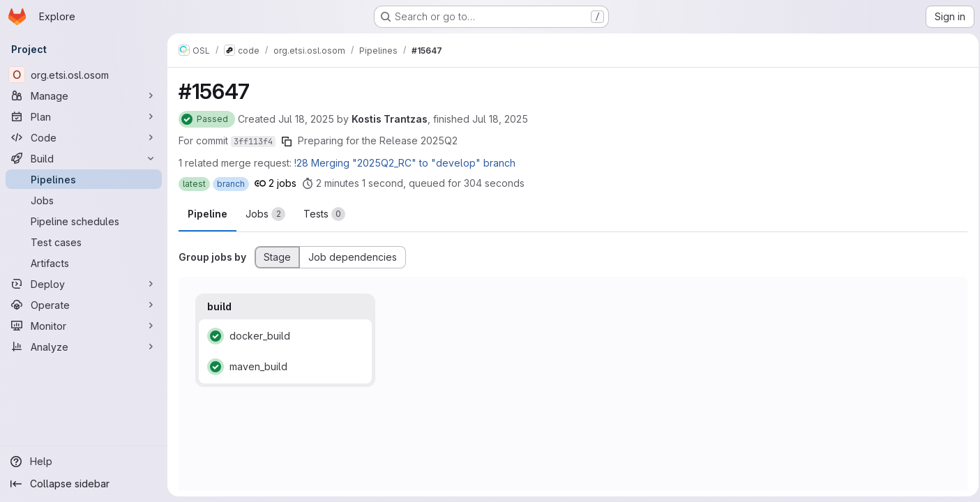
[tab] (265, 214)
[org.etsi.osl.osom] (84, 75)
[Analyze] (84, 347)
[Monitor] (84, 326)
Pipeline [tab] (208, 214)
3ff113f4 (253, 142)
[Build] (84, 158)
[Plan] (84, 116)
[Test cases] (84, 242)
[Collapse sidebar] (84, 484)
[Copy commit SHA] (287, 142)
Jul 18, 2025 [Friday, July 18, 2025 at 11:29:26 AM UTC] (306, 119)
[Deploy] (84, 284)
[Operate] (84, 305)
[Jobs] (84, 200)
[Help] (84, 462)
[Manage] (84, 96)
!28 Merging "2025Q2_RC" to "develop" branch (405, 163)
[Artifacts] (84, 263)
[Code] (84, 137)
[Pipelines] (84, 179)
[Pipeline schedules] (84, 221)
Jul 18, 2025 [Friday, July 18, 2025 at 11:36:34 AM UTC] (500, 119)
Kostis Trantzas (390, 119)
